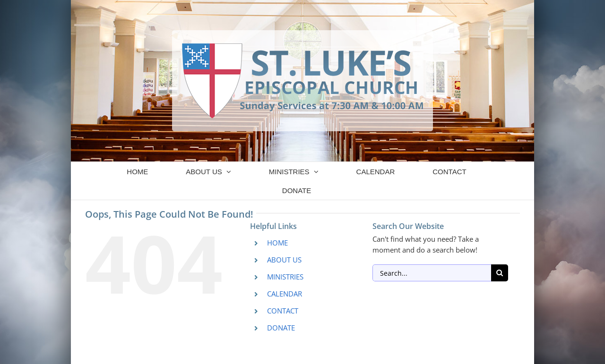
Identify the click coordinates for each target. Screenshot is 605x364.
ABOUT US (284, 260)
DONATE (281, 328)
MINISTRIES (285, 277)
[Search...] (432, 273)
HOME (277, 243)
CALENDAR (285, 294)
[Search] (500, 273)
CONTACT (283, 311)
